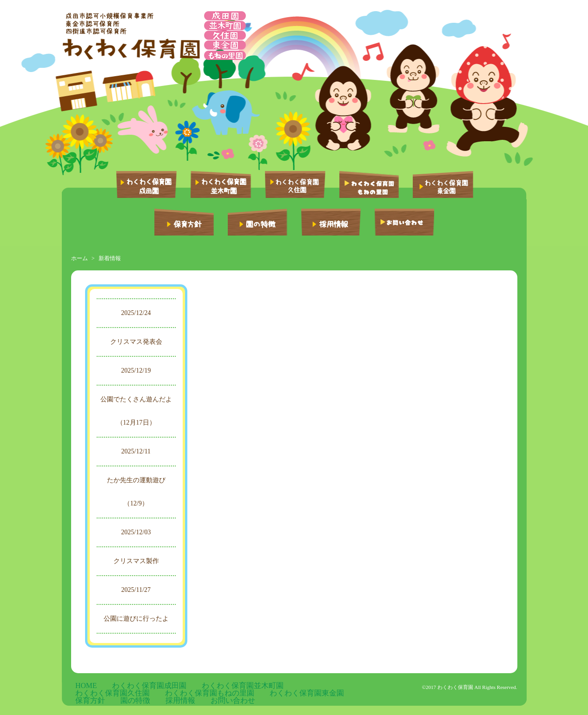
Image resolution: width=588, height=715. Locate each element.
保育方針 (145, 694)
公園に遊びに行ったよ (136, 619)
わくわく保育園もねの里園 (320, 687)
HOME (79, 687)
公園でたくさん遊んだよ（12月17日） (136, 411)
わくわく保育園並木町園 (187, 687)
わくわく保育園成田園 (122, 687)
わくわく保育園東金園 (99, 694)
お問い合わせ (237, 694)
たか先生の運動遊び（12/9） (136, 492)
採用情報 (202, 694)
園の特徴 (173, 694)
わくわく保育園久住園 (252, 687)
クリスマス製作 (136, 561)
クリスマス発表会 (136, 342)
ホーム (79, 258)
